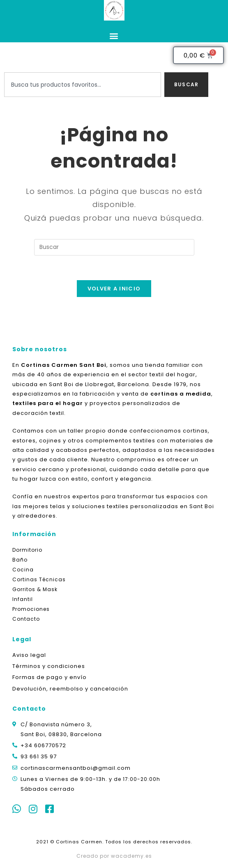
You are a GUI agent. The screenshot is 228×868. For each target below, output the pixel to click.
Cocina (23, 570)
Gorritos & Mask (35, 589)
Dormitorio (27, 550)
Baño (20, 560)
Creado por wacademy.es (114, 856)
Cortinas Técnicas (39, 579)
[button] (114, 36)
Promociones (31, 609)
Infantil (23, 599)
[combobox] (83, 85)
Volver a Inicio (114, 289)
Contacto (26, 619)
